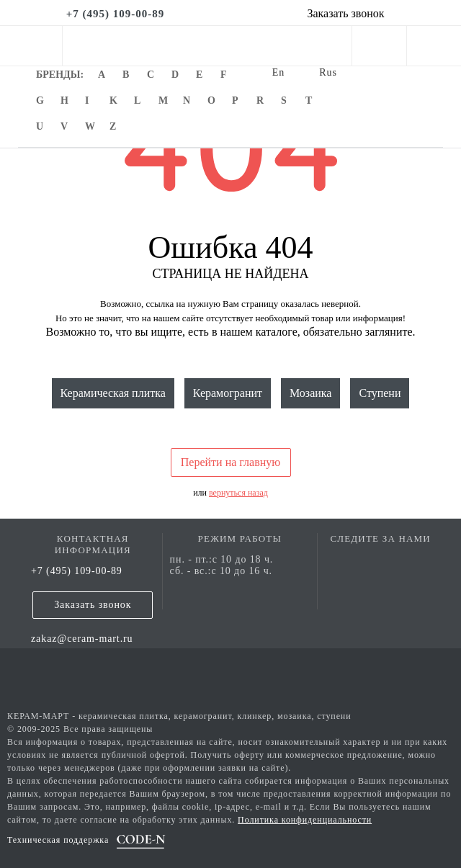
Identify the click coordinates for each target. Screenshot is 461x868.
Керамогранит (228, 393)
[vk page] (380, 559)
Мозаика (310, 393)
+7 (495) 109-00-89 (77, 571)
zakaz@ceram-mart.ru (82, 639)
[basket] (434, 49)
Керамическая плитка (113, 393)
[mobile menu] (31, 46)
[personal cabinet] (379, 49)
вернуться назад (238, 493)
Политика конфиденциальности (305, 820)
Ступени (380, 393)
